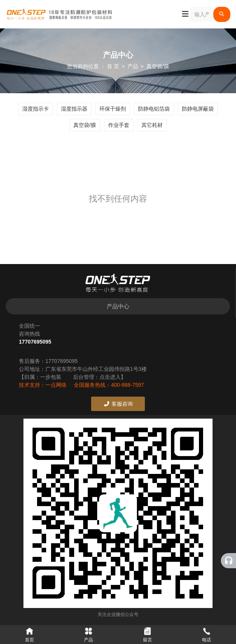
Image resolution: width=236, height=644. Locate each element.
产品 (133, 66)
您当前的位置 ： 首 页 (94, 66)
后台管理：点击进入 (97, 377)
